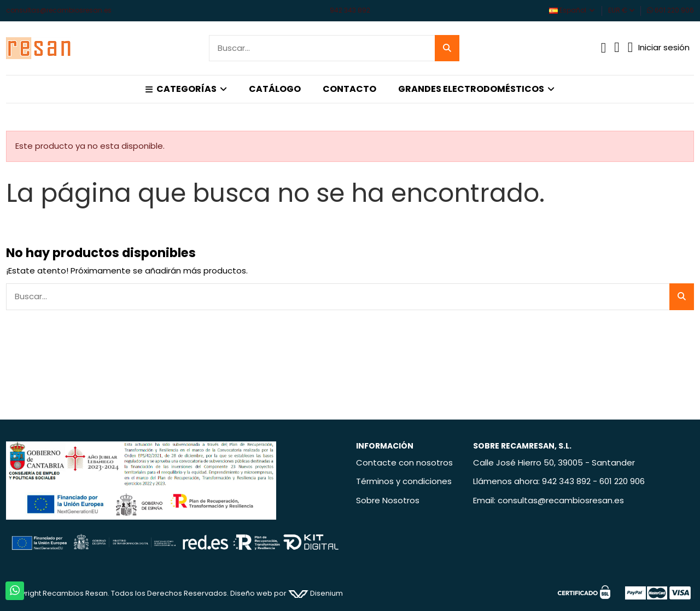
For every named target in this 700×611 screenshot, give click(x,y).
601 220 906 (670, 10)
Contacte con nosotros (404, 462)
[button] (186, 89)
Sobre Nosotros (388, 500)
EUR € (622, 10)
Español (573, 10)
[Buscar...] (447, 48)
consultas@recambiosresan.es (59, 10)
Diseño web (251, 593)
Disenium (316, 593)
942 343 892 (350, 10)
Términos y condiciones (404, 481)
